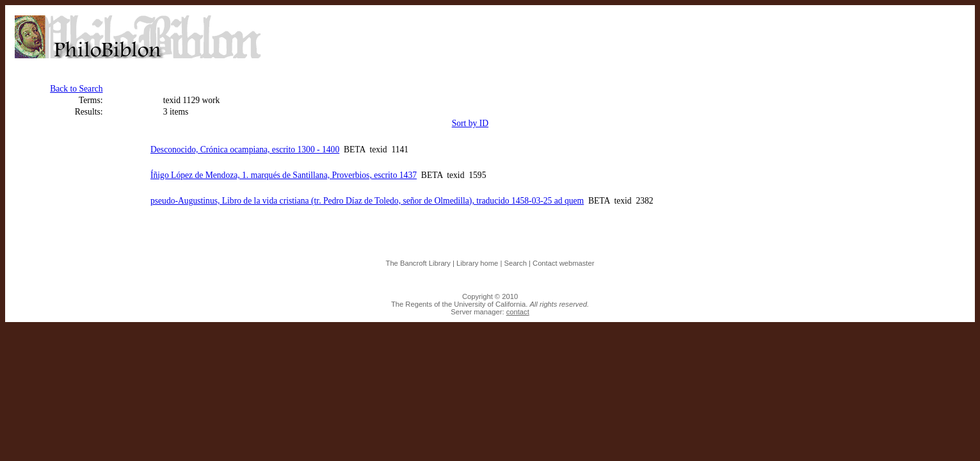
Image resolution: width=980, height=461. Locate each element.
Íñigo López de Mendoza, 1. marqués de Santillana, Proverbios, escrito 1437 (284, 175)
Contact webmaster (563, 263)
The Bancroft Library (418, 263)
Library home (477, 263)
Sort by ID (470, 123)
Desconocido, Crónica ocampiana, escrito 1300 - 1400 (245, 150)
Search (515, 263)
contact (518, 312)
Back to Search (76, 89)
